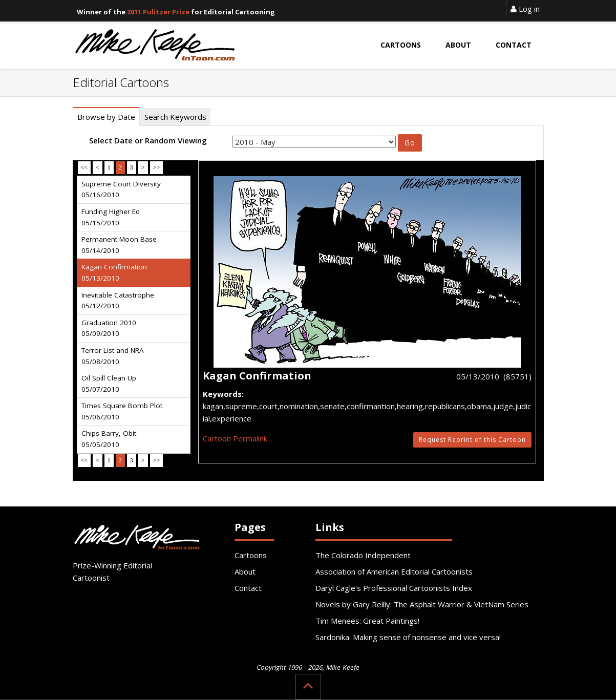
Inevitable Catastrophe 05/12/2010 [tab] (118, 301)
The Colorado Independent (363, 555)
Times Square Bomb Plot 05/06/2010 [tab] (122, 411)
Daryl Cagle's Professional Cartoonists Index (394, 588)
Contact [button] (514, 45)
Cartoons (251, 555)
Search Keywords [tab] (175, 117)
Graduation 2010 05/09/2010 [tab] (109, 328)
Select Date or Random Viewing (148, 140)
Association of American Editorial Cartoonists (394, 571)
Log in (525, 9)
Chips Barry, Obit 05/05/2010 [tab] (109, 439)
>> (157, 167)
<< (84, 167)
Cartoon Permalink (235, 438)
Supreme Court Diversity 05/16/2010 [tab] (121, 189)
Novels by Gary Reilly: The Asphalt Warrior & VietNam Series (422, 604)
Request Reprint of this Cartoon (472, 440)
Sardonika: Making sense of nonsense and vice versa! (408, 637)
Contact (248, 588)
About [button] (458, 45)
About (245, 571)
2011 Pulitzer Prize (158, 12)
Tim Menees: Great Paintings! (367, 621)
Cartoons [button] (401, 45)
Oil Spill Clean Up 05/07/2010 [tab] (109, 384)
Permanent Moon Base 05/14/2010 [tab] (119, 245)
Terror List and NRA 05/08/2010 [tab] (113, 356)
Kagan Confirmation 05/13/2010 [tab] (114, 272)
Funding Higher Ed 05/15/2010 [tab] (111, 217)
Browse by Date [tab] (106, 117)
